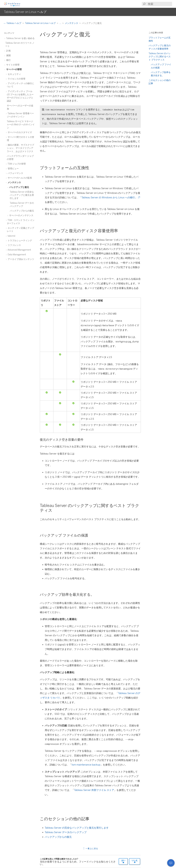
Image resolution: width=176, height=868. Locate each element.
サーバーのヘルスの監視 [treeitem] (19, 178)
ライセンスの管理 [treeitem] (16, 79)
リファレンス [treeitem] (14, 245)
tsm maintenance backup (86, 765)
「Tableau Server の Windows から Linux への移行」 (109, 197)
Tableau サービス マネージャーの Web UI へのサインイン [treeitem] (21, 125)
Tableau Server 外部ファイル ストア (94, 790)
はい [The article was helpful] (123, 861)
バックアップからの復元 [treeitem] (22, 211)
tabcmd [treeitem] (11, 236)
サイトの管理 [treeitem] (12, 65)
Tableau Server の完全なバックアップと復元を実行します (77, 828)
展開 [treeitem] (8, 55)
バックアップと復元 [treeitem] (19, 187)
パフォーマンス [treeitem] (15, 173)
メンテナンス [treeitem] (14, 182)
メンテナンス (72, 23)
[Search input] (160, 4)
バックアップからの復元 (58, 837)
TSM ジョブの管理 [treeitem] (16, 164)
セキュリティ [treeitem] (14, 74)
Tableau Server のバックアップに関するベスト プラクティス (160, 57)
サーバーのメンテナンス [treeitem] (21, 215)
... (60, 23)
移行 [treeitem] (8, 60)
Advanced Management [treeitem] (19, 250)
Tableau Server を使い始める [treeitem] (20, 38)
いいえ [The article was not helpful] (135, 861)
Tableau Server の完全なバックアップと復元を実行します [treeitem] (22, 195)
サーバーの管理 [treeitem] (14, 69)
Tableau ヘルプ (13, 23)
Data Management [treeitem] (16, 255)
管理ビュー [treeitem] (13, 169)
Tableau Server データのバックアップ (66, 832)
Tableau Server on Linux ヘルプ (41, 23)
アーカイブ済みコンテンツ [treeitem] (20, 259)
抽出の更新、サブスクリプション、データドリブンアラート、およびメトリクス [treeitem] (20, 148)
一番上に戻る (90, 849)
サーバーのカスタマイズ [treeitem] (19, 132)
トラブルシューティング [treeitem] (19, 240)
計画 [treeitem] (8, 51)
